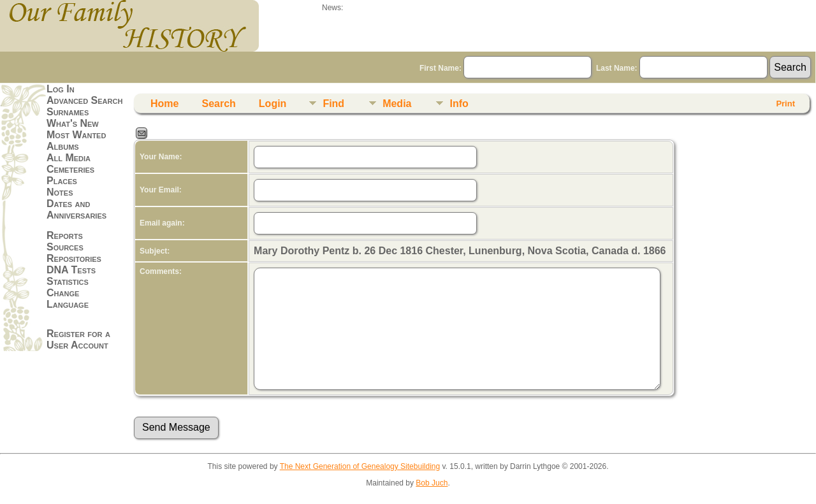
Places (62, 181)
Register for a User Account (78, 339)
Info (459, 104)
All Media (69, 158)
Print (785, 104)
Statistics (68, 281)
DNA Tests (71, 270)
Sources (65, 247)
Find (333, 104)
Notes (60, 192)
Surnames (68, 112)
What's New (73, 123)
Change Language (68, 299)
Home (164, 104)
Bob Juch (432, 483)
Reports (65, 235)
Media (397, 104)
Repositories (74, 258)
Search (218, 104)
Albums (63, 146)
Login (273, 104)
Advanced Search (84, 100)
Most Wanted (76, 135)
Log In (61, 89)
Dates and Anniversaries (76, 209)
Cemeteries (70, 169)
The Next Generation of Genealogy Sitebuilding (360, 466)
